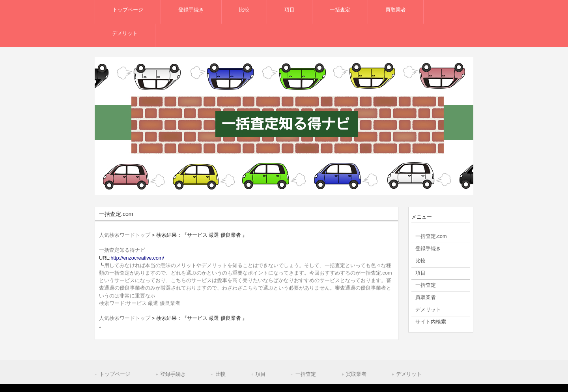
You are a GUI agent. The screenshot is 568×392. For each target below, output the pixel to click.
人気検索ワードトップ (125, 235)
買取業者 (356, 374)
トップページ (115, 374)
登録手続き (173, 374)
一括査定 (306, 374)
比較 (220, 374)
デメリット (409, 374)
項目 (261, 374)
